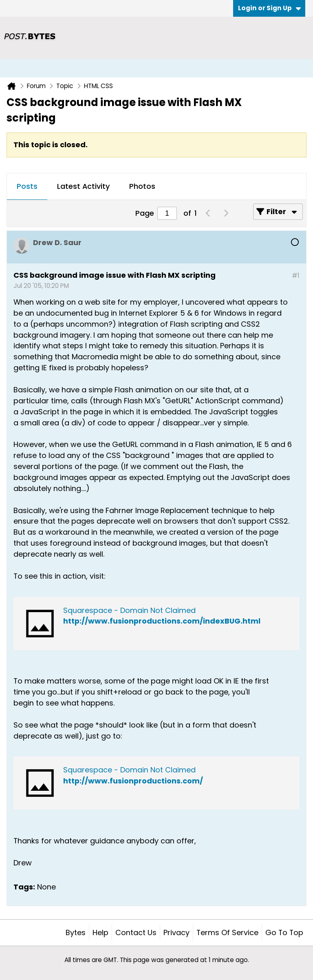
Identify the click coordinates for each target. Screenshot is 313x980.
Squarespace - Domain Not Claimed (129, 610)
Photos (142, 186)
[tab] (27, 187)
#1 (296, 275)
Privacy (176, 932)
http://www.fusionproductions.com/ (133, 781)
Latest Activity (83, 186)
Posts (27, 186)
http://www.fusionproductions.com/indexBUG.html (162, 621)
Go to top (284, 932)
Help (100, 932)
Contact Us (136, 932)
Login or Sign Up (269, 8)
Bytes (76, 932)
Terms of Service (227, 932)
